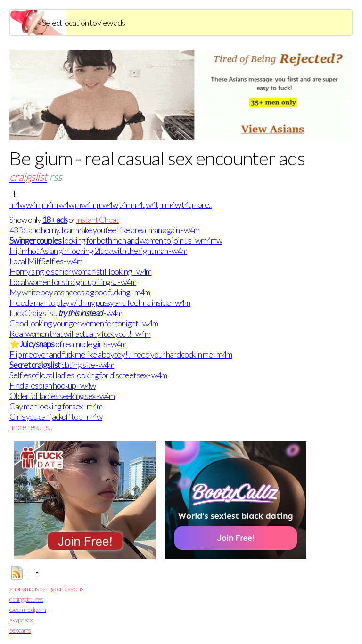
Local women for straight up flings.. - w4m (73, 282)
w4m (34, 204)
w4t (152, 204)
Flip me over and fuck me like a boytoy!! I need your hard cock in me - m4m (121, 354)
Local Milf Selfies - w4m (46, 261)
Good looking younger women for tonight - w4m (83, 323)
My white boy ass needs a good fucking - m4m (80, 292)
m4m (50, 204)
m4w (17, 204)
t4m (125, 204)
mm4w (170, 204)
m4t (139, 204)
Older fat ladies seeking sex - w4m (62, 396)
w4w (66, 204)
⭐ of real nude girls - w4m (68, 344)
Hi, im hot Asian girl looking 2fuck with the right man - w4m (98, 251)
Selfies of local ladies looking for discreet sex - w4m (88, 375)
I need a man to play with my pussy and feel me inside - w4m (100, 302)
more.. (202, 204)
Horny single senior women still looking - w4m (80, 271)
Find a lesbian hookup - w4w (53, 385)
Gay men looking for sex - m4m (56, 406)
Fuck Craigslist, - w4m (66, 313)
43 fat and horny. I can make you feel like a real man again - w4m (104, 230)
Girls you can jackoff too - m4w (56, 416)
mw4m (86, 204)
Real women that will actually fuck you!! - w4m (80, 334)
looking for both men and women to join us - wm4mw (116, 240)
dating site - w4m (62, 365)
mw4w (107, 204)
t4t (186, 204)
